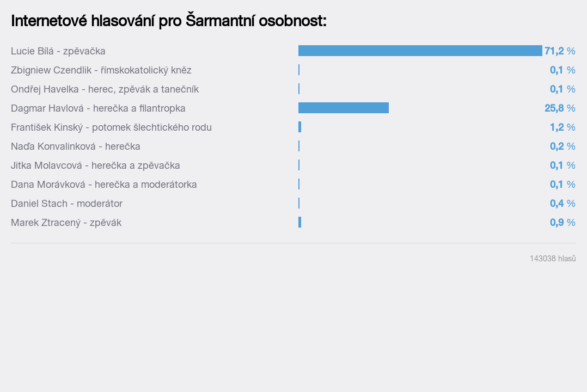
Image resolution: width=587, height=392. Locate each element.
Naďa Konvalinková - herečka (76, 146)
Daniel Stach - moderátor (67, 203)
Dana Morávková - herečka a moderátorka (104, 184)
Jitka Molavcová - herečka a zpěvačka (96, 165)
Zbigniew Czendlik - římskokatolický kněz (101, 70)
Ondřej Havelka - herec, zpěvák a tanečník (105, 89)
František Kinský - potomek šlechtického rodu (111, 127)
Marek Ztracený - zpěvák (66, 222)
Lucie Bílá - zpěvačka (58, 51)
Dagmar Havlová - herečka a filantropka (98, 108)
